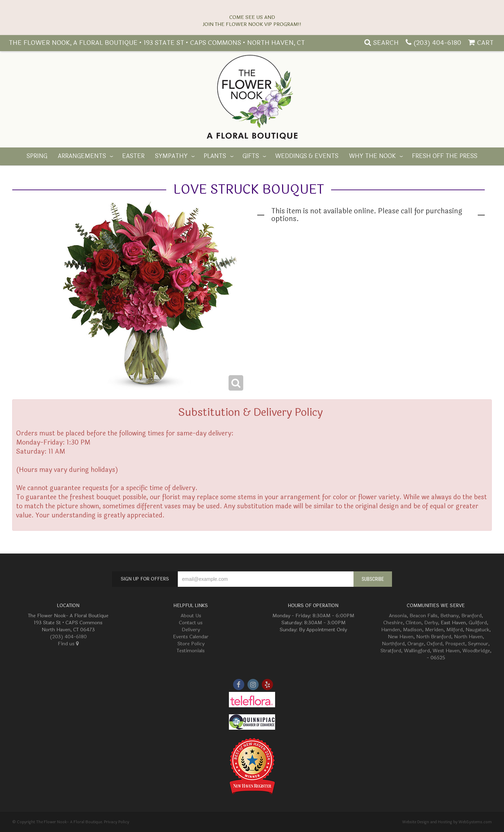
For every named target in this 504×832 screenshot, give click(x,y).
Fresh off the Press (445, 156)
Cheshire (393, 623)
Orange (416, 644)
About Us (191, 616)
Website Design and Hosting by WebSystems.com (447, 822)
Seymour (478, 644)
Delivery (191, 630)
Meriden (434, 630)
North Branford (434, 637)
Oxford (435, 644)
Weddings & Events (307, 156)
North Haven (468, 637)
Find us (68, 644)
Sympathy (171, 156)
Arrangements (82, 156)
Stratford (391, 651)
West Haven (446, 651)
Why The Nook (372, 156)
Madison (412, 630)
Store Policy (191, 644)
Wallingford (417, 651)
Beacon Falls (423, 616)
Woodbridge (476, 651)
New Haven (401, 637)
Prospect (455, 644)
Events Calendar (191, 637)
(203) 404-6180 (437, 43)
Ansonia (398, 616)
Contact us (191, 623)
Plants (215, 156)
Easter (133, 156)
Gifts (251, 156)
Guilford (478, 623)
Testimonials (191, 651)
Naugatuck (477, 630)
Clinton (414, 623)
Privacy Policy (117, 822)
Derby (431, 623)
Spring (37, 156)
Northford (393, 644)
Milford (454, 630)
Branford (471, 616)
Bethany (449, 616)
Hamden (391, 630)
